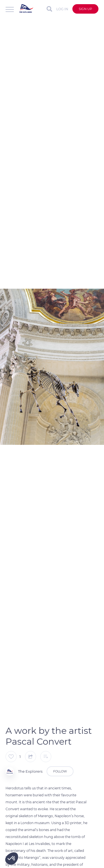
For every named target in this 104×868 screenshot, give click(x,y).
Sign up (85, 9)
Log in (62, 9)
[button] (12, 859)
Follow (60, 771)
